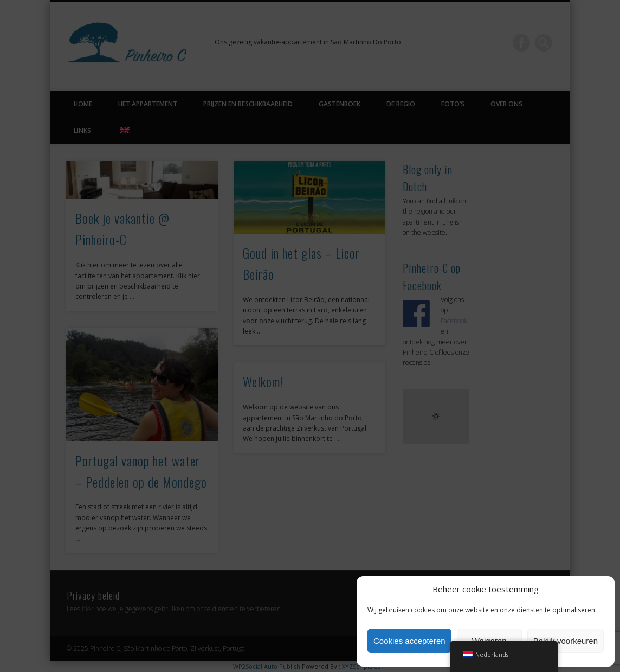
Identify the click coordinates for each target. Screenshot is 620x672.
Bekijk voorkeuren (566, 641)
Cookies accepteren (409, 641)
